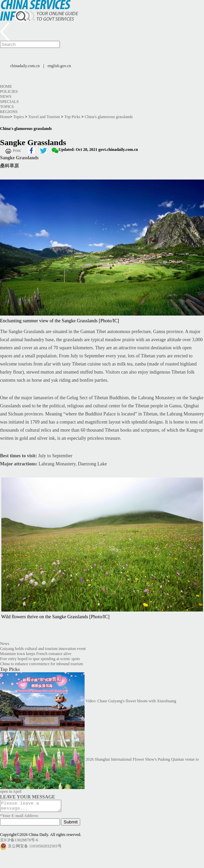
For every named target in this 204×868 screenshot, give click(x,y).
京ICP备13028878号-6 (19, 842)
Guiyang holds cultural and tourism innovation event (43, 649)
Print (17, 151)
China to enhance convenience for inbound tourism (41, 664)
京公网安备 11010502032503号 (35, 848)
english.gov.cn (59, 66)
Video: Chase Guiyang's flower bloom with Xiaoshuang (131, 701)
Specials (9, 102)
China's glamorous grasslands (109, 117)
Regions (9, 112)
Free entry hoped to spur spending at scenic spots (40, 659)
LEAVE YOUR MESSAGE (28, 797)
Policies (9, 91)
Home (6, 86)
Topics (7, 107)
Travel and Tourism (44, 117)
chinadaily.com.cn (25, 66)
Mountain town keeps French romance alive (36, 654)
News (6, 97)
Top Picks (72, 117)
